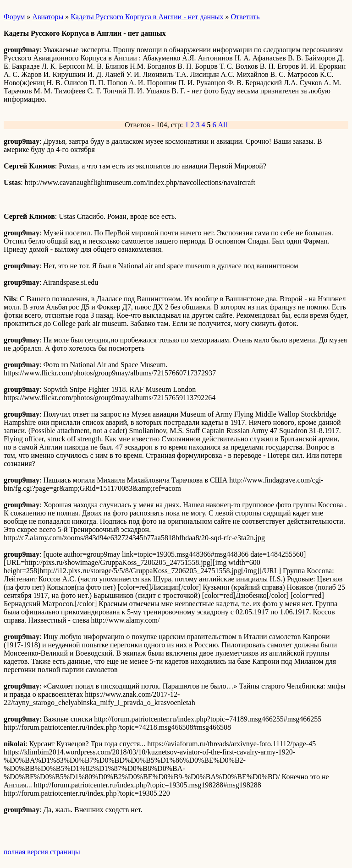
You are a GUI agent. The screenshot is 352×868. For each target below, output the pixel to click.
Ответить (245, 17)
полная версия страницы (42, 852)
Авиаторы (48, 17)
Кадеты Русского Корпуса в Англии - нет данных (147, 17)
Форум (14, 17)
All (223, 125)
